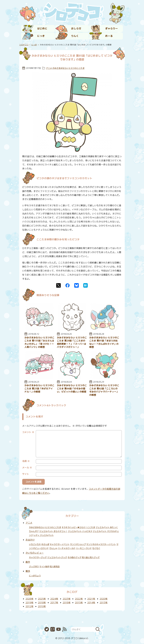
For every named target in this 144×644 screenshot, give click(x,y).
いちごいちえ (35, 544)
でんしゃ (53, 548)
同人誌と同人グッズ (91, 557)
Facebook (67, 285)
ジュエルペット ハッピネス (80, 531)
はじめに (42, 28)
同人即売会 (55, 567)
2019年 (30, 603)
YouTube (58, 629)
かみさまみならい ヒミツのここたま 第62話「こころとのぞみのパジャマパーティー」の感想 (104, 390)
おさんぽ (45, 544)
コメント (28, 432)
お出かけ (30, 540)
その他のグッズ (74, 557)
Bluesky (76, 285)
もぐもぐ (96, 548)
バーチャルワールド (67, 548)
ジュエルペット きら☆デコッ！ (53, 531)
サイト (26, 474)
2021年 (91, 599)
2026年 (30, 599)
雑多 (28, 571)
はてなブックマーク (85, 285)
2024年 (54, 599)
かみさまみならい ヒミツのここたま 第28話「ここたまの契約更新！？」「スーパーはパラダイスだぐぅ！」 (72, 342)
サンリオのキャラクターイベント (101, 544)
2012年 (30, 606)
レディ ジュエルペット (44, 535)
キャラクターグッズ (38, 557)
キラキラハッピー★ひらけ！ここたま (78, 527)
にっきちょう (35, 576)
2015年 (79, 603)
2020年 (104, 599)
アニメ (49, 68)
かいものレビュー (35, 553)
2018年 (42, 603)
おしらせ (76, 28)
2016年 (67, 603)
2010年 (42, 606)
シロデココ (24, 45)
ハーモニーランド (84, 548)
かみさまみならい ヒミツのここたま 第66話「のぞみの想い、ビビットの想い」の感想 (72, 388)
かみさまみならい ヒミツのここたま (68, 68)
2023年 (67, 599)
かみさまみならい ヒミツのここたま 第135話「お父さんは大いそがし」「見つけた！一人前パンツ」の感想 (39, 342)
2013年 (104, 603)
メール (27, 468)
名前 (26, 461)
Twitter (58, 285)
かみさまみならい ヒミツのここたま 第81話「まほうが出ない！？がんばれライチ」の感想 (104, 342)
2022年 (79, 599)
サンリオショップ (78, 544)
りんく (75, 36)
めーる (109, 36)
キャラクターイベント (60, 544)
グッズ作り (34, 567)
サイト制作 (44, 567)
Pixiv (53, 629)
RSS (64, 629)
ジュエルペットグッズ (57, 557)
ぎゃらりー (112, 28)
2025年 (42, 599)
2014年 (91, 603)
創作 (28, 562)
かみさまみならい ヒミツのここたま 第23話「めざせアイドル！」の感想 (39, 388)
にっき (41, 36)
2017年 (54, 603)
